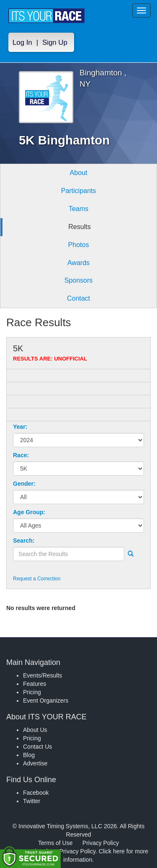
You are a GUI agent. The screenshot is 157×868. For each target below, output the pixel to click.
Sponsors (79, 280)
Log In (22, 42)
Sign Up (55, 42)
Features (35, 684)
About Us (35, 730)
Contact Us (37, 747)
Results (79, 227)
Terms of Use (55, 843)
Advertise (35, 763)
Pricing (32, 692)
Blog (29, 755)
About (79, 173)
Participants (79, 191)
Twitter (32, 801)
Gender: (24, 484)
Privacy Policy (101, 843)
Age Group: (29, 512)
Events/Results (42, 675)
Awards (78, 263)
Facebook (36, 793)
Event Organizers (46, 701)
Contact (78, 298)
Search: (24, 541)
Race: (21, 455)
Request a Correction (37, 579)
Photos (79, 245)
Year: (20, 427)
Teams (78, 209)
